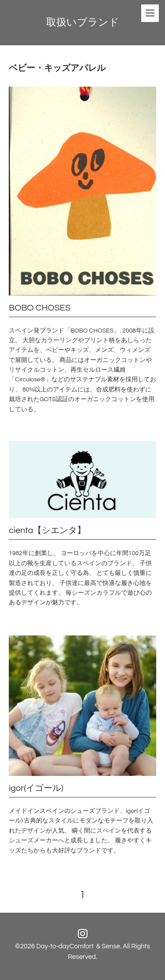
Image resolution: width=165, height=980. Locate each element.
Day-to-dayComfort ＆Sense (78, 946)
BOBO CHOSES (40, 308)
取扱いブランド (83, 22)
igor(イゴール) (36, 788)
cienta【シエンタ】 (47, 530)
